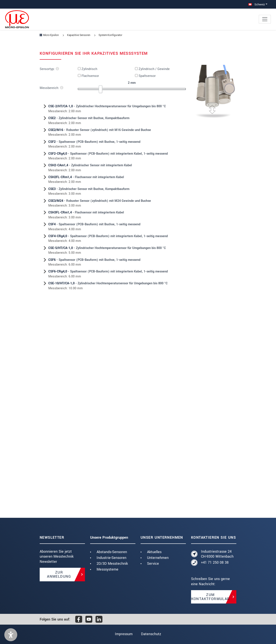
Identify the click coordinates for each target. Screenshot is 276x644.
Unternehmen (158, 558)
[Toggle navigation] (265, 19)
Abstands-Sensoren (112, 552)
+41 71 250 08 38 (215, 562)
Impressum (124, 634)
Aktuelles (154, 552)
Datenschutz (151, 634)
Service (153, 564)
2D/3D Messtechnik (112, 564)
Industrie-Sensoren (111, 558)
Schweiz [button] (257, 4)
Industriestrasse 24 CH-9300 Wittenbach (217, 554)
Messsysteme (107, 569)
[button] (11, 635)
